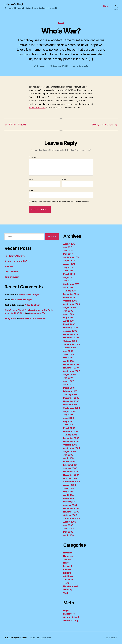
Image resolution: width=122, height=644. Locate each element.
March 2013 (69, 274)
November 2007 (71, 368)
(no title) (9, 266)
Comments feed (71, 617)
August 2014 (69, 261)
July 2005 (68, 455)
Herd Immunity (12, 277)
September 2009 (72, 304)
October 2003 (70, 515)
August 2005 (70, 451)
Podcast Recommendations (33, 318)
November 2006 (71, 401)
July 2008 (68, 351)
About (106, 6)
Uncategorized (71, 586)
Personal (68, 566)
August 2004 (70, 485)
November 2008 (71, 338)
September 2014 (71, 257)
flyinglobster (11, 318)
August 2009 (70, 307)
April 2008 (68, 361)
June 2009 (69, 314)
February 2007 (70, 391)
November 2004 (71, 475)
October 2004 (70, 478)
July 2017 (68, 247)
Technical (68, 580)
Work (66, 593)
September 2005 (72, 448)
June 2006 (69, 418)
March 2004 (69, 498)
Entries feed (69, 614)
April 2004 (68, 495)
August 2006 (70, 411)
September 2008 (72, 344)
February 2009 (71, 328)
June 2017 (68, 251)
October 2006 (70, 405)
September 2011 (71, 284)
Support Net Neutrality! (16, 261)
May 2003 (68, 532)
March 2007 (69, 388)
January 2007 (70, 395)
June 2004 (69, 488)
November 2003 (71, 512)
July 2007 (68, 378)
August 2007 (70, 374)
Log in (66, 610)
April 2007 (68, 385)
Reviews (67, 569)
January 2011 (70, 291)
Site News (68, 576)
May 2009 (68, 318)
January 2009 (70, 331)
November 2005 (71, 441)
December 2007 (71, 364)
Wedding (68, 590)
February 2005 (71, 465)
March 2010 (69, 297)
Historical (68, 553)
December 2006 (71, 398)
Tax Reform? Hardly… (15, 256)
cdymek (43, 66)
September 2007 (72, 371)
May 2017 (68, 254)
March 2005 (69, 462)
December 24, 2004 (61, 66)
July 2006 (68, 415)
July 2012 (68, 281)
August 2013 (69, 264)
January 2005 (70, 468)
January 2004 (70, 505)
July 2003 (68, 525)
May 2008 (68, 358)
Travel (66, 583)
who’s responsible (37, 108)
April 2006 (68, 425)
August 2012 (69, 277)
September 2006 (72, 408)
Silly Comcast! (11, 272)
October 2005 (70, 445)
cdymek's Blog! (14, 4)
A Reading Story (33, 305)
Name (32, 179)
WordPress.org (71, 621)
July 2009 (68, 311)
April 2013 (68, 271)
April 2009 (68, 321)
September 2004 (72, 482)
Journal (67, 559)
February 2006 (71, 431)
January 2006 (70, 435)
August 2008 (70, 348)
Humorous (68, 556)
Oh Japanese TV (37, 313)
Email (65, 179)
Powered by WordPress (40, 638)
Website (32, 190)
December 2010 (71, 294)
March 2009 (69, 324)
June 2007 (69, 381)
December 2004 (71, 472)
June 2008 (69, 354)
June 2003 (69, 529)
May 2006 (68, 421)
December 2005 (71, 438)
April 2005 (68, 458)
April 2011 (68, 287)
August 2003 (70, 522)
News (61, 22)
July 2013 (68, 267)
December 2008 (71, 334)
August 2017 (69, 244)
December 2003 (71, 508)
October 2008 (70, 341)
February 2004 (71, 502)
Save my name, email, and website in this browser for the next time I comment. (60, 202)
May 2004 (68, 492)
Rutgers (67, 573)
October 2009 (70, 301)
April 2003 (68, 535)
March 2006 (69, 428)
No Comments (82, 66)
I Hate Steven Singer (29, 294)
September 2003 (72, 518)
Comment (33, 157)
